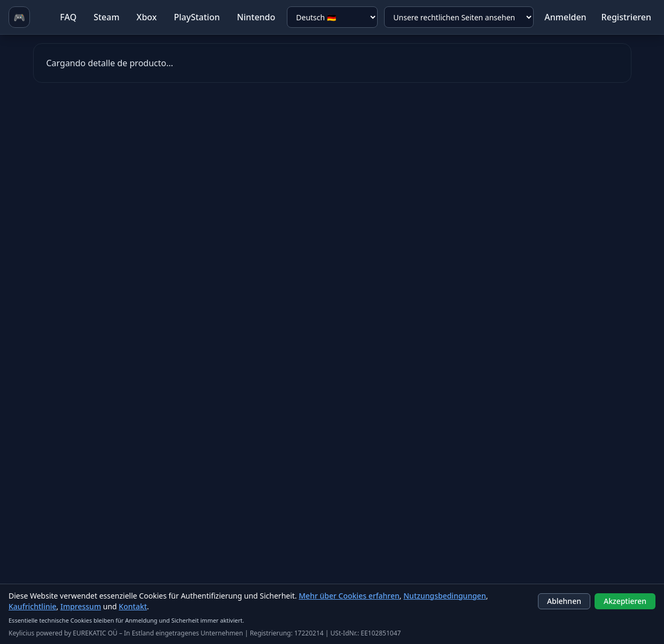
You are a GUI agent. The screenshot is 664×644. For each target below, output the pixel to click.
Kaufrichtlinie (33, 606)
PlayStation (197, 17)
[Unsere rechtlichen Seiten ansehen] (459, 17)
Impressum (81, 606)
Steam (106, 17)
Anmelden (565, 17)
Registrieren (626, 17)
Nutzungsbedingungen (444, 596)
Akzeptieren (625, 601)
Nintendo (256, 17)
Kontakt (133, 606)
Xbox (147, 17)
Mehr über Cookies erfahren (349, 596)
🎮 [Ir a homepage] (19, 17)
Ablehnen (564, 601)
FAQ (68, 17)
